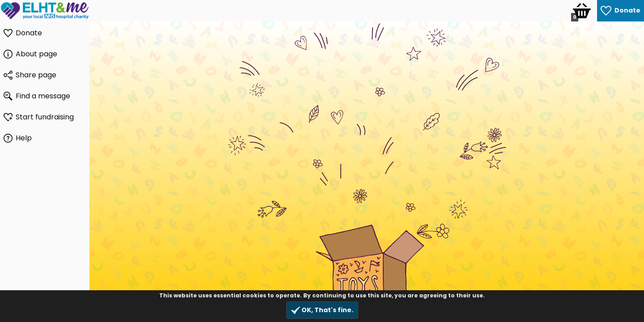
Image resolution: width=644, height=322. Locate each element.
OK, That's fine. (322, 310)
